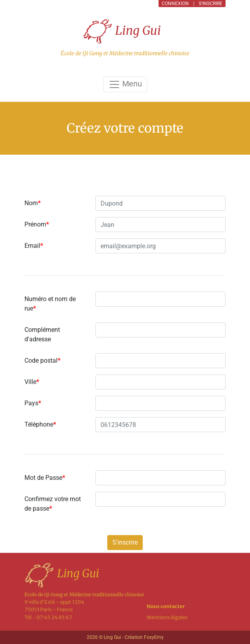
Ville (32, 382)
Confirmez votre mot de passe (53, 504)
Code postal (42, 360)
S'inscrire (125, 542)
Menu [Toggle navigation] (125, 84)
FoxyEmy (154, 637)
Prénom (37, 224)
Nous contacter (166, 606)
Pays (33, 403)
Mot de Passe (45, 478)
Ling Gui (122, 31)
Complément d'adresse (42, 334)
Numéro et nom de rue (50, 304)
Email (34, 246)
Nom (33, 203)
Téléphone (40, 424)
